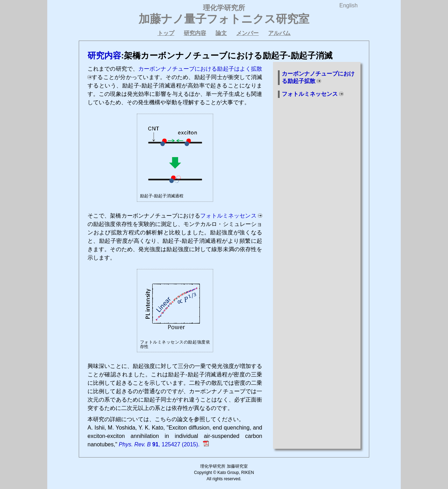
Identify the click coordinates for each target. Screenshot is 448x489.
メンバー (247, 33)
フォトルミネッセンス (228, 216)
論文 (221, 33)
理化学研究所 (224, 8)
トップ (166, 33)
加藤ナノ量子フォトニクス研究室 (224, 19)
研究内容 (195, 33)
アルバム (279, 33)
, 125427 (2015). (160, 444)
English (349, 5)
